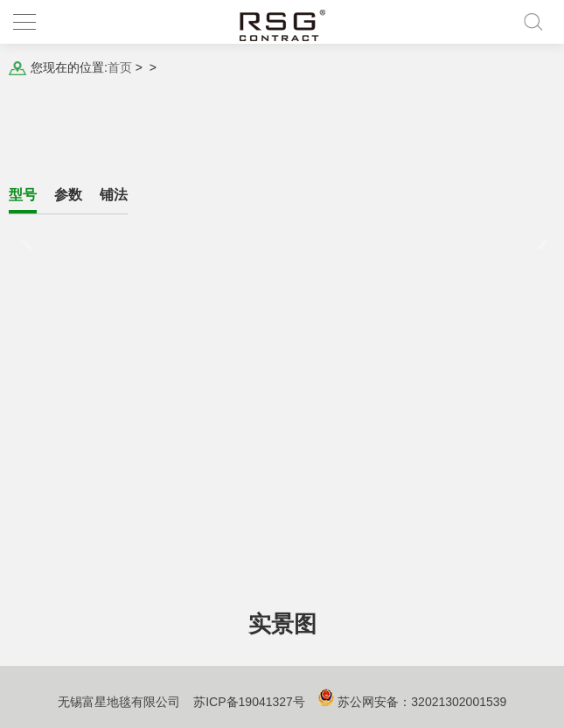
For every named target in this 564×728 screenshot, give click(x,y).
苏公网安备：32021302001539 (422, 702)
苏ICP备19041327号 (249, 702)
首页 (120, 67)
